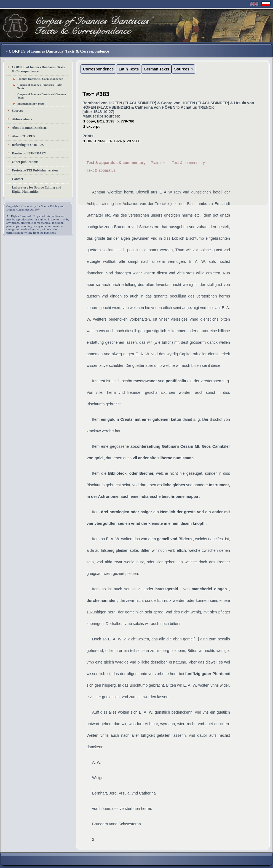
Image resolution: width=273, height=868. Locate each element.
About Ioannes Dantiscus (30, 128)
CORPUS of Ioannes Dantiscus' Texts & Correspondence (38, 69)
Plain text (159, 163)
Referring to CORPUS (28, 145)
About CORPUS (23, 136)
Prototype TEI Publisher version (35, 170)
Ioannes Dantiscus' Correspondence (40, 79)
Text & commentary (188, 163)
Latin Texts (129, 69)
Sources (17, 111)
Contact (18, 179)
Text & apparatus (101, 170)
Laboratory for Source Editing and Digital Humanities (37, 189)
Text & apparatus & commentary (116, 163)
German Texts (156, 69)
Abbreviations (22, 119)
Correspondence (98, 69)
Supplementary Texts (31, 103)
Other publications (25, 162)
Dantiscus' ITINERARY (29, 153)
